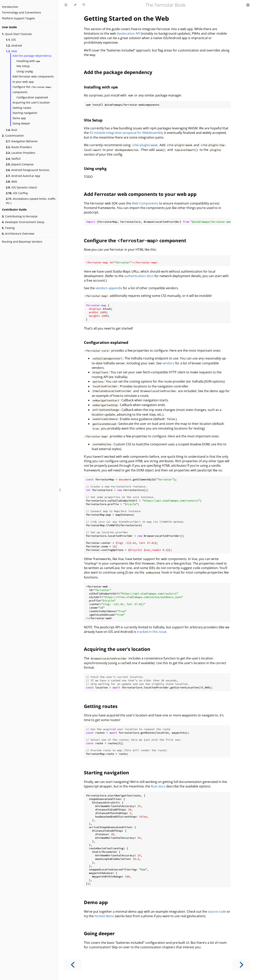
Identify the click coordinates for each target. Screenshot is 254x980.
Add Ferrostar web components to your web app (33, 79)
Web (12, 51)
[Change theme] (75, 5)
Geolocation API (128, 33)
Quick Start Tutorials (17, 34)
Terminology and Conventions (22, 12)
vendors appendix (109, 288)
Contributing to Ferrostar (20, 216)
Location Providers (21, 153)
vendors (168, 363)
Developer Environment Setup (23, 222)
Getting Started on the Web (126, 18)
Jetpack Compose (20, 164)
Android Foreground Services (28, 170)
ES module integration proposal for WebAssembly (126, 133)
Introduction (10, 7)
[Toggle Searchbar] (84, 5)
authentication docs (139, 276)
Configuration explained (32, 97)
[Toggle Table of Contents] (66, 5)
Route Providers (19, 147)
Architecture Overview (18, 234)
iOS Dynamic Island (21, 187)
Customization (13, 136)
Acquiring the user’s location (31, 102)
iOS (11, 40)
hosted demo (104, 916)
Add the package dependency (32, 56)
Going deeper (21, 123)
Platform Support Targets (18, 18)
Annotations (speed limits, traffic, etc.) (31, 201)
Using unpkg (25, 71)
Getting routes (22, 108)
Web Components (145, 203)
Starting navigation (25, 113)
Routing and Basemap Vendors (22, 242)
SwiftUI (13, 159)
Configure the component (32, 89)
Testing (8, 228)
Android (14, 45)
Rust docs (158, 786)
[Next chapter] (241, 965)
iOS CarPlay (17, 193)
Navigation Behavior (22, 141)
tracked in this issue (152, 632)
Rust (12, 130)
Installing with (28, 61)
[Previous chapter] (73, 965)
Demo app (19, 118)
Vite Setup (23, 66)
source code (217, 912)
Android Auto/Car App (23, 176)
